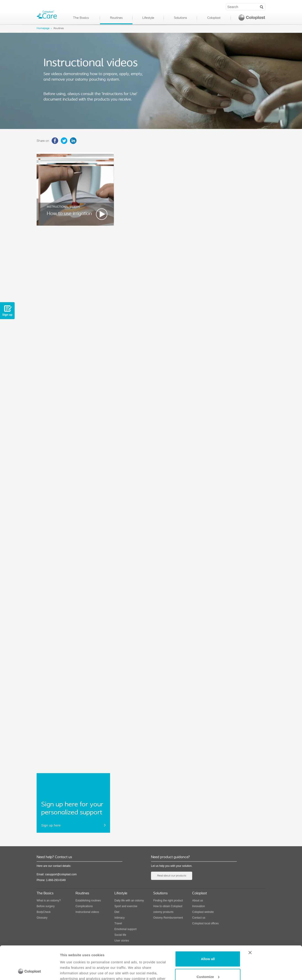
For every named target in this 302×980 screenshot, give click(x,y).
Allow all (208, 928)
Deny (208, 963)
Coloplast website (203, 912)
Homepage (43, 28)
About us (198, 901)
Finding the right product (168, 901)
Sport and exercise (126, 906)
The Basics (81, 18)
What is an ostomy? (49, 901)
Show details (71, 971)
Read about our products (172, 876)
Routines (116, 18)
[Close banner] (272, 921)
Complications (84, 906)
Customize (208, 945)
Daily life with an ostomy (129, 901)
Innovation (198, 906)
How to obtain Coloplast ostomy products (168, 909)
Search (262, 7)
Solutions (180, 18)
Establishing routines (88, 901)
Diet (117, 912)
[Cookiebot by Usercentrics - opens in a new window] (30, 971)
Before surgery (46, 906)
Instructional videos (87, 912)
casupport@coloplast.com (61, 874)
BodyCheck (44, 912)
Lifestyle (148, 18)
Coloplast (214, 18)
